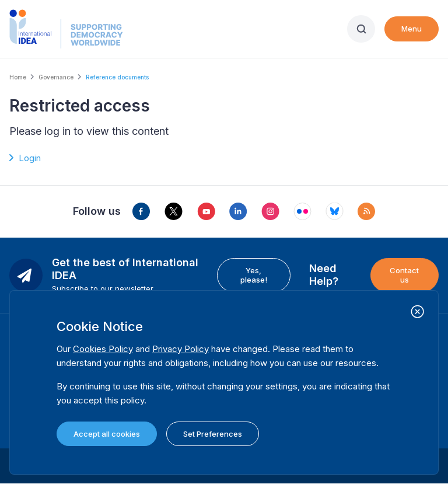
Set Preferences (213, 434)
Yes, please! (254, 275)
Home (18, 77)
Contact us (404, 275)
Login (30, 158)
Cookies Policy (103, 349)
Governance (56, 77)
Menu (412, 29)
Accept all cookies (107, 434)
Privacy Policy (181, 349)
